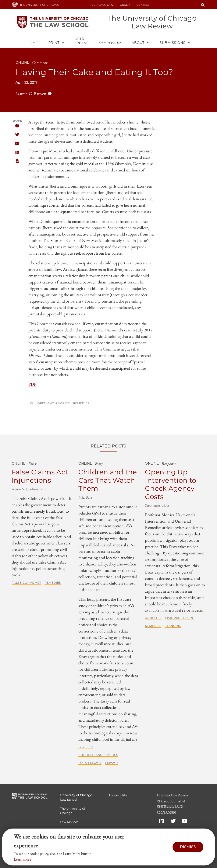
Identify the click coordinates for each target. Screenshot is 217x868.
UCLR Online (82, 41)
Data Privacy (90, 763)
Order (125, 5)
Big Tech (86, 747)
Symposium (110, 43)
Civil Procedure (179, 618)
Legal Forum (167, 812)
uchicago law (102, 5)
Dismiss (188, 847)
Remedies (81, 403)
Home (32, 43)
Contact (143, 5)
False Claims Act (26, 583)
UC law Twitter (173, 821)
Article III (153, 618)
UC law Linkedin (162, 821)
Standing (173, 626)
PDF (17, 161)
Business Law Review (173, 795)
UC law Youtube (185, 821)
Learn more (22, 859)
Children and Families (50, 403)
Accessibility (118, 795)
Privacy (112, 763)
